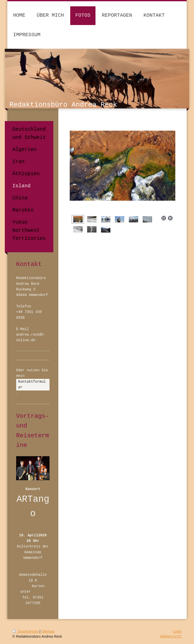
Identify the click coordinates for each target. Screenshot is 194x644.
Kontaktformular (32, 384)
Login (177, 631)
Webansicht (171, 636)
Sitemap (48, 631)
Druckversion (26, 631)
